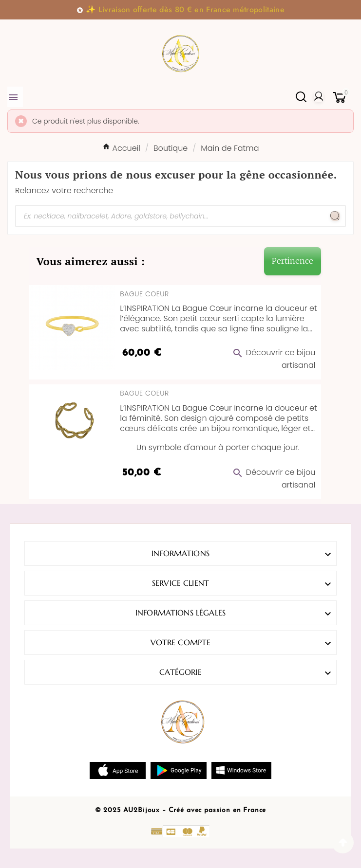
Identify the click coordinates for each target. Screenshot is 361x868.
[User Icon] (319, 97)
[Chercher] (171, 216)
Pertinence (293, 261)
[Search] (335, 216)
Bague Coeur (144, 294)
